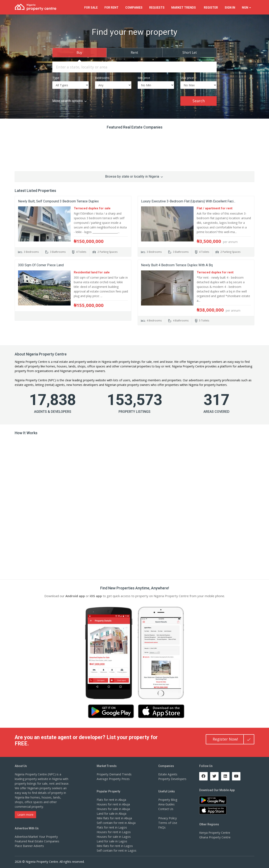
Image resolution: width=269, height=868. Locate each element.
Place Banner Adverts (29, 846)
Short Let (190, 52)
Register (211, 8)
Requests (157, 8)
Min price (144, 78)
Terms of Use (168, 823)
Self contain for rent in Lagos (116, 850)
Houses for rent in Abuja (113, 804)
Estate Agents (168, 774)
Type (56, 78)
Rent (134, 52)
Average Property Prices (113, 779)
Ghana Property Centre (215, 837)
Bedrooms (102, 78)
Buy (79, 52)
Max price (187, 78)
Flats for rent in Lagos (112, 827)
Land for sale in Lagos (112, 841)
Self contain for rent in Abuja (116, 823)
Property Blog (168, 799)
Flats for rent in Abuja (111, 799)
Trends (184, 8)
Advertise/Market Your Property (36, 836)
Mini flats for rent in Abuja (114, 818)
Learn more (25, 814)
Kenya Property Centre (215, 832)
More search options (69, 101)
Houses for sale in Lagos (114, 836)
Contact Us (166, 809)
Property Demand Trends (114, 774)
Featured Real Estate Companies (37, 841)
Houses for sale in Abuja (113, 809)
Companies (134, 8)
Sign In (230, 8)
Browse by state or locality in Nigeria (134, 176)
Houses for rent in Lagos (114, 832)
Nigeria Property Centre (31, 361)
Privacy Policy (167, 818)
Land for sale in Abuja (111, 813)
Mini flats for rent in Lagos (115, 846)
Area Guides (166, 804)
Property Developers (172, 779)
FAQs (162, 827)
